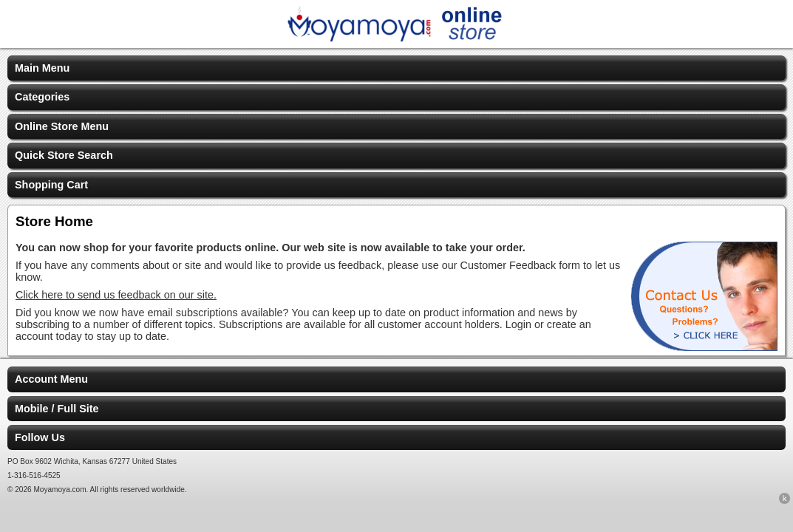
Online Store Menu (62, 126)
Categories (42, 97)
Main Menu (42, 68)
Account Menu (51, 379)
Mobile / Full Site (57, 409)
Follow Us (40, 437)
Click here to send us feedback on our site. (116, 295)
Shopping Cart (51, 185)
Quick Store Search (64, 155)
